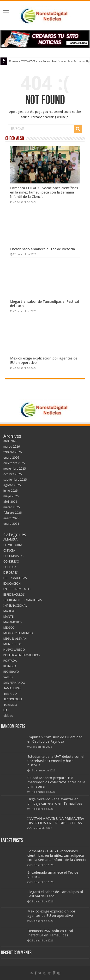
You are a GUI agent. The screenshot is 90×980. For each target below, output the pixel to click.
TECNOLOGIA (13, 699)
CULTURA (10, 567)
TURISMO (10, 705)
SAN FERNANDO (14, 683)
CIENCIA (9, 550)
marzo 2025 (12, 507)
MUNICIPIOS (12, 644)
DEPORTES (11, 573)
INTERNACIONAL (15, 606)
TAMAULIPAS (12, 688)
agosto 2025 (12, 485)
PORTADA (10, 661)
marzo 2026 (12, 447)
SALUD (8, 677)
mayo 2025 (11, 496)
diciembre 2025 (14, 463)
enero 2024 (11, 524)
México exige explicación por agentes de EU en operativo (51, 913)
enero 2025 (11, 518)
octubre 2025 (12, 474)
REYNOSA (10, 666)
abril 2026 (10, 441)
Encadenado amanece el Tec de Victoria (42, 249)
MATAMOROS (13, 622)
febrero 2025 (12, 513)
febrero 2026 (12, 452)
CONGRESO (11, 561)
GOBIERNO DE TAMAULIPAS (23, 600)
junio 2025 (10, 491)
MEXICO (9, 628)
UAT (6, 710)
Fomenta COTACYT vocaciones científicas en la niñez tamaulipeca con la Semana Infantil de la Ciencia (44, 192)
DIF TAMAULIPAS (15, 578)
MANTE (8, 617)
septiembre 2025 (15, 480)
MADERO (9, 611)
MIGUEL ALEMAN (15, 639)
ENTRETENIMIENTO (17, 589)
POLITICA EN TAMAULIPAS (22, 655)
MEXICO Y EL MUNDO (18, 633)
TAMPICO (10, 694)
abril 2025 (10, 502)
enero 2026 (11, 458)
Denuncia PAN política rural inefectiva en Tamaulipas (50, 933)
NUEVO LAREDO (14, 650)
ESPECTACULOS (14, 595)
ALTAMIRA (10, 539)
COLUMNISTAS (14, 556)
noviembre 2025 (15, 469)
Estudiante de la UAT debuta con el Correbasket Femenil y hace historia (56, 761)
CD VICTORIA (13, 545)
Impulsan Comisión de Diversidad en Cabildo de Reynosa (55, 739)
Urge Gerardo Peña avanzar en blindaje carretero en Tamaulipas (55, 801)
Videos (8, 716)
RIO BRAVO (11, 672)
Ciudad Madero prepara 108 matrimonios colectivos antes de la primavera (56, 782)
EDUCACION (12, 584)
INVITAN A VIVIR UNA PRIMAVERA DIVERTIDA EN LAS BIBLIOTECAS (56, 821)
